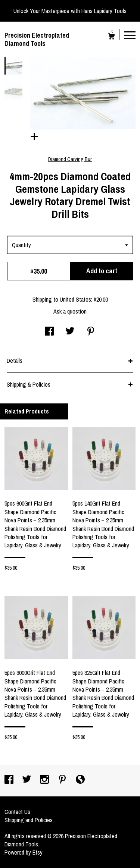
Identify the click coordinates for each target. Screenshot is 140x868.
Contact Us (17, 812)
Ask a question (70, 311)
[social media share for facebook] (49, 332)
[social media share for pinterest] (91, 332)
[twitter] (27, 780)
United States (75, 299)
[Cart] (111, 37)
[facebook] (10, 780)
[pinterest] (63, 780)
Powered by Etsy (24, 852)
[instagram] (45, 780)
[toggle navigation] (130, 35)
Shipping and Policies (29, 820)
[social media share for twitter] (70, 332)
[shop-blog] (80, 780)
